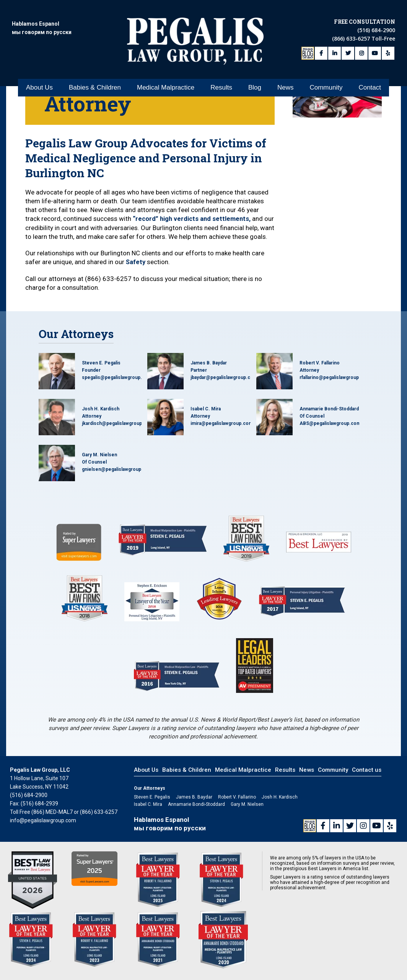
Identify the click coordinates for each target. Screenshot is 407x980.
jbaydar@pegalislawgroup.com (224, 385)
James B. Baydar (209, 371)
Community (326, 84)
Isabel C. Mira (206, 417)
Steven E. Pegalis (101, 371)
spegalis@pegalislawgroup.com (117, 385)
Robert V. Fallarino (320, 371)
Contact (370, 84)
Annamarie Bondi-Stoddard (329, 417)
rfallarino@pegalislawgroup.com (335, 385)
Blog (255, 84)
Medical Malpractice (166, 84)
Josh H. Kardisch (101, 417)
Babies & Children (95, 84)
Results (221, 84)
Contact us (367, 778)
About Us (39, 84)
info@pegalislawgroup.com (43, 828)
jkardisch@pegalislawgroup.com (118, 431)
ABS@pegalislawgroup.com (330, 431)
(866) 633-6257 (352, 37)
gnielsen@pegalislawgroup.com (117, 477)
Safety (136, 270)
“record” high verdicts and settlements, (193, 219)
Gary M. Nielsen (99, 463)
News (286, 84)
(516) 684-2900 (376, 29)
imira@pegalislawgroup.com (222, 431)
